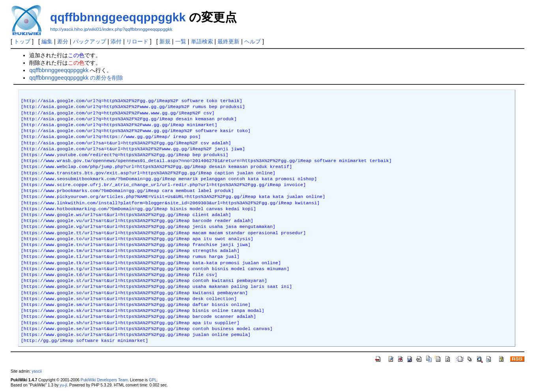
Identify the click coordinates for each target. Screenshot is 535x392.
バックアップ (90, 41)
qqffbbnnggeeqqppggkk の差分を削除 (76, 78)
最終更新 (228, 41)
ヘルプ (253, 41)
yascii (36, 371)
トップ (22, 41)
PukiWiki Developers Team (104, 380)
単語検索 (202, 41)
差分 (63, 41)
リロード (137, 41)
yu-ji (63, 385)
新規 (165, 41)
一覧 (181, 41)
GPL (153, 380)
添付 (116, 41)
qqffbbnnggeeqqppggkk (118, 17)
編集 (47, 41)
